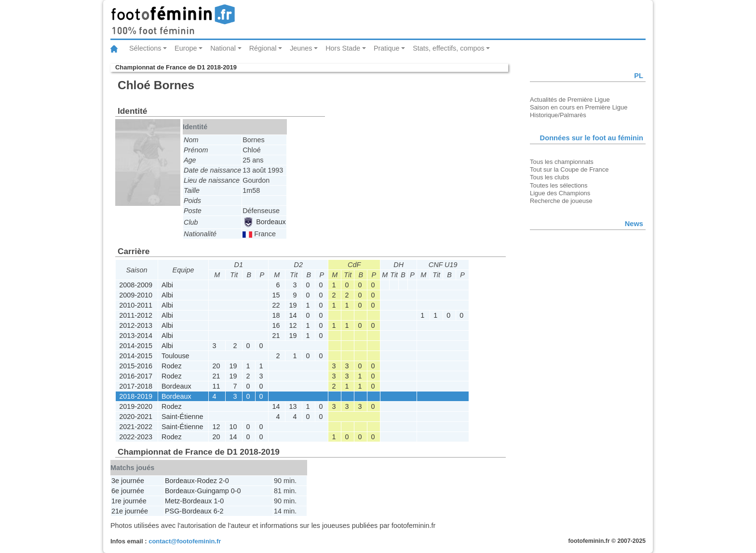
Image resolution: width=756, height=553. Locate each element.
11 (216, 386)
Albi (167, 285)
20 (216, 366)
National (223, 48)
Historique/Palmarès (558, 115)
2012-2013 (136, 325)
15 (276, 295)
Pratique (387, 48)
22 (276, 305)
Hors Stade (343, 48)
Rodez (172, 366)
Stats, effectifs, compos (449, 48)
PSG (172, 511)
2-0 (224, 481)
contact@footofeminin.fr (185, 541)
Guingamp (213, 491)
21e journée (130, 511)
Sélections (145, 48)
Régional (263, 48)
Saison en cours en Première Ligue (579, 107)
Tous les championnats (562, 162)
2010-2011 (136, 305)
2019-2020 (136, 406)
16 (276, 325)
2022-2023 (136, 437)
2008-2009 (136, 285)
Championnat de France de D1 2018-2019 (176, 67)
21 (276, 336)
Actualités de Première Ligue (570, 100)
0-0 (236, 491)
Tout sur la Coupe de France (569, 169)
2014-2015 (136, 346)
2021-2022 (136, 427)
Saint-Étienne (182, 417)
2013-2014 (136, 336)
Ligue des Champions (560, 193)
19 (293, 305)
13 (293, 406)
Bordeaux (265, 222)
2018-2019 (136, 396)
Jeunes (301, 48)
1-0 (219, 501)
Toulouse (175, 356)
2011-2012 (136, 315)
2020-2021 (136, 417)
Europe (186, 48)
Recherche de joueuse (561, 201)
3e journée (128, 481)
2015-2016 (136, 366)
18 (276, 315)
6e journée (128, 491)
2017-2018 (136, 386)
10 (233, 427)
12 (293, 325)
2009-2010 (136, 295)
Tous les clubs (549, 177)
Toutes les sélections (559, 185)
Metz (172, 501)
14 (293, 315)
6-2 (219, 511)
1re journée (129, 501)
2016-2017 (136, 376)
